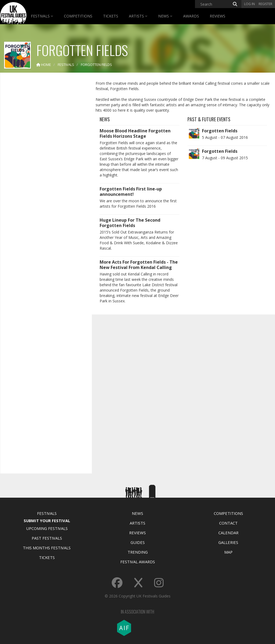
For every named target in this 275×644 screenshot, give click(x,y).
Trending (138, 552)
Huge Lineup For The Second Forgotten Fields (130, 223)
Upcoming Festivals (47, 528)
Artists (138, 16)
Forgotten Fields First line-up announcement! (131, 192)
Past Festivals (47, 538)
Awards (191, 16)
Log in (249, 4)
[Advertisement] (45, 161)
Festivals (42, 16)
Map (228, 552)
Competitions (78, 16)
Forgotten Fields (220, 131)
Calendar (228, 533)
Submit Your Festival (47, 521)
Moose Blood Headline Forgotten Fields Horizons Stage (135, 133)
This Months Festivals (47, 548)
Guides (138, 542)
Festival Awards (138, 562)
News (165, 16)
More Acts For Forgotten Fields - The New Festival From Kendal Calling (139, 265)
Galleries (228, 542)
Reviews (218, 16)
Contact (228, 523)
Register (265, 4)
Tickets (111, 16)
